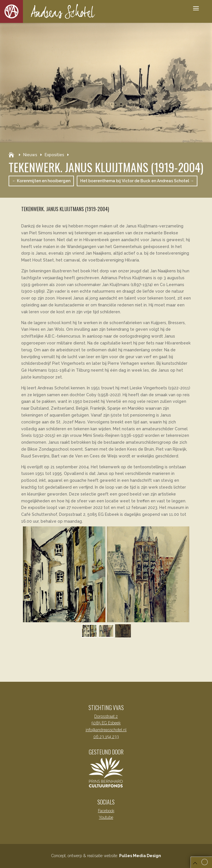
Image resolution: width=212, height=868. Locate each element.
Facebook (106, 811)
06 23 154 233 (106, 737)
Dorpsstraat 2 (106, 716)
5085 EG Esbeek (106, 723)
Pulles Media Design (140, 856)
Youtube (106, 817)
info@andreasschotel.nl (106, 730)
